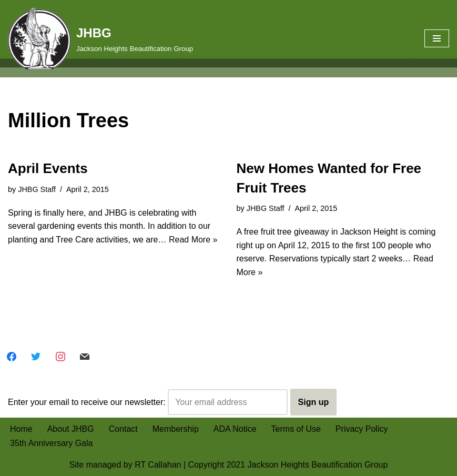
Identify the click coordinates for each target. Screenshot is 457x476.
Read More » (193, 240)
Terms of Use (296, 429)
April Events (48, 168)
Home (21, 429)
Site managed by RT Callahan (125, 465)
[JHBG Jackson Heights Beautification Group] (100, 39)
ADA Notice (235, 429)
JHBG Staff (37, 189)
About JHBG (71, 429)
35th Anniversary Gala (51, 443)
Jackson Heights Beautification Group (318, 465)
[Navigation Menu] (437, 38)
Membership (176, 429)
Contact (123, 429)
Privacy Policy (362, 429)
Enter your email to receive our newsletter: (148, 402)
